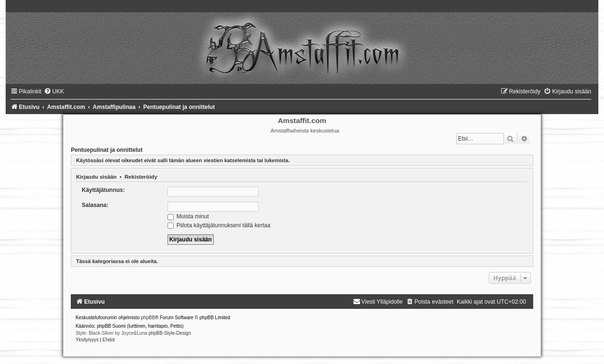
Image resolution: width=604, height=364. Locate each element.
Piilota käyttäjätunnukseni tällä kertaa (219, 225)
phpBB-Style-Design (170, 333)
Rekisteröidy (141, 177)
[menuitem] (54, 91)
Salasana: (95, 205)
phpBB (148, 318)
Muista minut (188, 216)
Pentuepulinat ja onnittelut (107, 150)
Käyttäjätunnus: (103, 190)
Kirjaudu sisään (96, 177)
